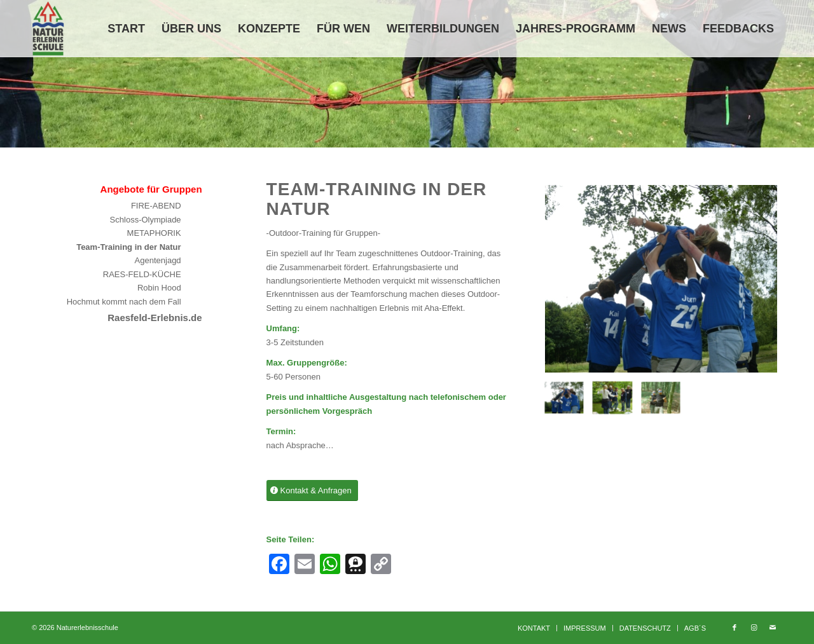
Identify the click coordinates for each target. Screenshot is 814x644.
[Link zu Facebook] (735, 627)
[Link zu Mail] (773, 627)
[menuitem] (126, 29)
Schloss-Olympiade (146, 220)
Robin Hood (159, 288)
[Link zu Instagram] (754, 627)
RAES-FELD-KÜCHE (142, 274)
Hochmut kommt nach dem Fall (124, 302)
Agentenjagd (158, 260)
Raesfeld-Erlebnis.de (155, 318)
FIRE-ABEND (156, 206)
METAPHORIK (154, 233)
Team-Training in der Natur (128, 247)
